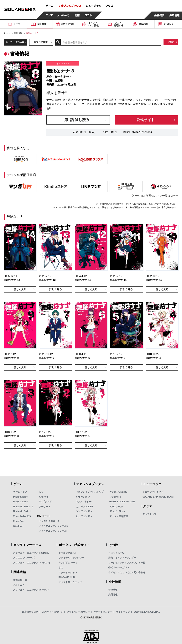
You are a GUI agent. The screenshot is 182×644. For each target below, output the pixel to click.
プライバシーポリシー (78, 612)
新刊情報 (18, 33)
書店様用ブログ (30, 612)
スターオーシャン (68, 573)
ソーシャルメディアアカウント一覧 (127, 563)
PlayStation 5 (20, 497)
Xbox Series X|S (22, 516)
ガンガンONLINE (118, 492)
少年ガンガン (83, 497)
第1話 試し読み (77, 120)
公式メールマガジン (119, 568)
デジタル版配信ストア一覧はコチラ (157, 196)
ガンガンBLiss (117, 511)
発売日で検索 (41, 42)
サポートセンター (103, 612)
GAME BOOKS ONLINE (122, 502)
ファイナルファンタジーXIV (53, 526)
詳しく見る (20, 289)
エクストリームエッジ (70, 582)
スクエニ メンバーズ (24, 558)
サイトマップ (123, 612)
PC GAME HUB (67, 577)
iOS (41, 492)
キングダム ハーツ (68, 563)
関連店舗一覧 (20, 580)
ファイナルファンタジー (71, 558)
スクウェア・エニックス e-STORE (31, 553)
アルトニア (19, 585)
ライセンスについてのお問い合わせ (127, 573)
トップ (7, 33)
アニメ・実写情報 (119, 516)
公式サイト (146, 120)
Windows (18, 526)
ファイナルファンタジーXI (53, 531)
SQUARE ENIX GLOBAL (147, 612)
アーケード (45, 507)
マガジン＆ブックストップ (90, 492)
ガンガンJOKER (84, 507)
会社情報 (113, 590)
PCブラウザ (45, 502)
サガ (61, 568)
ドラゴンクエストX (49, 521)
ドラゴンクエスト (68, 553)
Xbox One (18, 521)
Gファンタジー (84, 502)
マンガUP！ (116, 497)
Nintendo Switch (22, 511)
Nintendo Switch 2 (23, 507)
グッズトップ (149, 514)
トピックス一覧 (116, 553)
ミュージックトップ (153, 492)
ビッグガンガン (84, 516)
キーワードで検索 (15, 42)
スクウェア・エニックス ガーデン (31, 590)
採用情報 (113, 595)
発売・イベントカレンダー (122, 558)
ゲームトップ (20, 492)
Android (43, 497)
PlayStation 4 (20, 502)
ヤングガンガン (84, 511)
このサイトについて (52, 612)
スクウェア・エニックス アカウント (32, 563)
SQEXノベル (116, 507)
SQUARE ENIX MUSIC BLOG (158, 497)
